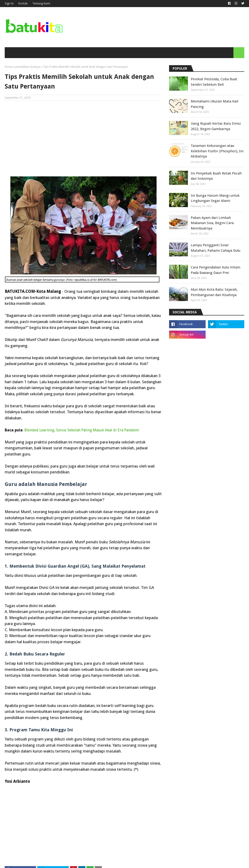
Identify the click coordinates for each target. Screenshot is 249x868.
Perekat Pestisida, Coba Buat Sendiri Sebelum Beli (214, 82)
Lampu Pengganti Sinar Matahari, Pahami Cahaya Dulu (216, 248)
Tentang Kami (41, 4)
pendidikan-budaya (28, 67)
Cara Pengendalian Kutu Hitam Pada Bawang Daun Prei (216, 270)
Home (9, 67)
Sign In (9, 4)
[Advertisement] (83, 139)
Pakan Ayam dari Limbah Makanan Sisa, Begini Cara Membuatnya (212, 223)
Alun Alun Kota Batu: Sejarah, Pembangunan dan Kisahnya (214, 292)
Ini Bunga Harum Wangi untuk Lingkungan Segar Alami (215, 198)
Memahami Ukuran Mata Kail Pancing (214, 104)
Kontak (23, 4)
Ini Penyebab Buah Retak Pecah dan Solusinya (216, 176)
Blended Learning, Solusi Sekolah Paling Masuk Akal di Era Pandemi (82, 430)
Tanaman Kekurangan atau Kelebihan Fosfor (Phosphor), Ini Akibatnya (217, 151)
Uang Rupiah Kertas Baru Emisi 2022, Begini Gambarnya (216, 126)
